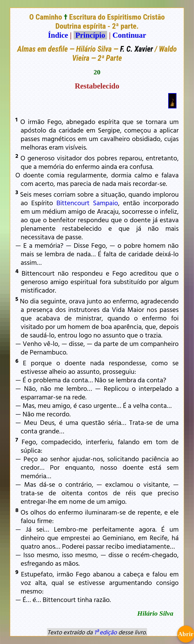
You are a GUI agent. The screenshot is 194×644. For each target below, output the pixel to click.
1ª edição (105, 632)
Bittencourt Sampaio (87, 203)
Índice (58, 35)
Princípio (90, 35)
